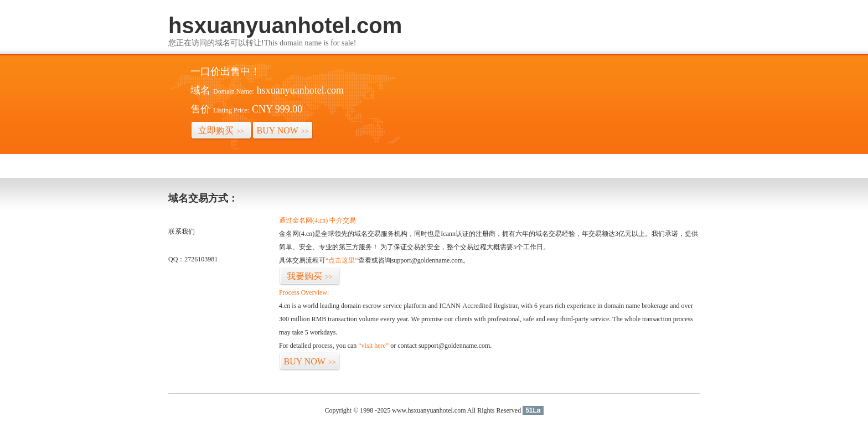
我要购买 (310, 276)
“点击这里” (342, 260)
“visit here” (373, 346)
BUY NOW (283, 130)
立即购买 (221, 130)
